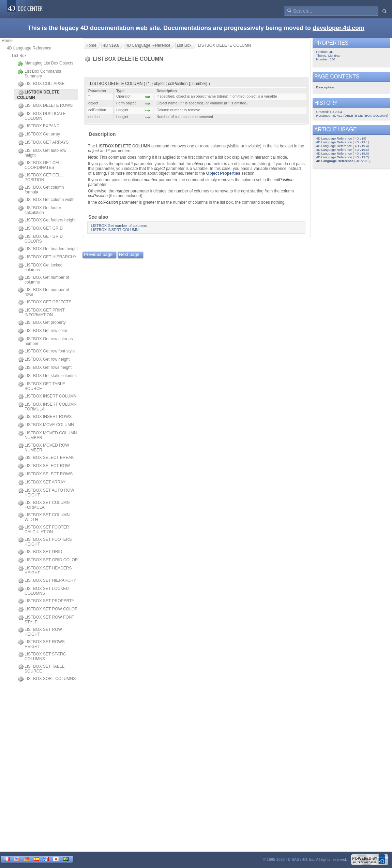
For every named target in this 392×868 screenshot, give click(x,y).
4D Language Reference (29, 48)
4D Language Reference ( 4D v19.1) (343, 142)
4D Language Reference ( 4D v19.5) (343, 150)
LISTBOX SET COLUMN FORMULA (44, 505)
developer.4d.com (338, 28)
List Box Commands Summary (40, 74)
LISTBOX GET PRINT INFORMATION (41, 313)
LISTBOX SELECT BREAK (46, 458)
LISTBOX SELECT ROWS (45, 474)
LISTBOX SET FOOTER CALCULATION (43, 530)
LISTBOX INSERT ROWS (45, 417)
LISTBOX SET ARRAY (42, 482)
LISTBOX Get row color (43, 331)
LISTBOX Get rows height (45, 368)
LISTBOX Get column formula (41, 190)
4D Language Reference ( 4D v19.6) (343, 153)
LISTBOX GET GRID (40, 229)
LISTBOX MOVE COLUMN (46, 425)
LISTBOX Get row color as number (45, 341)
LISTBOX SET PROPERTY (46, 601)
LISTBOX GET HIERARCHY (47, 257)
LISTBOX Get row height (44, 360)
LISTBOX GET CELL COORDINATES (40, 165)
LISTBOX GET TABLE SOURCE (42, 386)
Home (7, 41)
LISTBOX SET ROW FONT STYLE (46, 620)
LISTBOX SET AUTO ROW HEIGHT (46, 493)
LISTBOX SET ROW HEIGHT (40, 632)
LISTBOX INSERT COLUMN (47, 396)
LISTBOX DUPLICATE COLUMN (42, 116)
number (150, 180)
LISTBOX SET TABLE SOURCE (41, 669)
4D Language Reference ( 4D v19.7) (343, 157)
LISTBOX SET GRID (40, 552)
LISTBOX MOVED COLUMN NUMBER (47, 435)
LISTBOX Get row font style (46, 351)
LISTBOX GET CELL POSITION (40, 177)
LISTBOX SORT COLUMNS (47, 679)
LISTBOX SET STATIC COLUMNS (42, 656)
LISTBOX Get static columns (47, 376)
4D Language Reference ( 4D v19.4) (343, 146)
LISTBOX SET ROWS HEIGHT (41, 644)
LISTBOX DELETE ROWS (45, 106)
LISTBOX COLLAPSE (41, 84)
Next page (129, 254)
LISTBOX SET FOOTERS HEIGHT (45, 542)
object (93, 151)
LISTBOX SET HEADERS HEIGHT (45, 570)
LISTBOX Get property (42, 323)
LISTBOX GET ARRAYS (43, 143)
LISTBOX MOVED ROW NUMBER (44, 448)
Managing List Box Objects (46, 63)
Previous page (98, 254)
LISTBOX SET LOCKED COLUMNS (43, 591)
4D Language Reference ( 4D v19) (341, 138)
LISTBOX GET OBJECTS (45, 302)
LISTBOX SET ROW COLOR (48, 609)
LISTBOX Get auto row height (42, 153)
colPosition (284, 180)
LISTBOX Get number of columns (44, 280)
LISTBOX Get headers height (48, 249)
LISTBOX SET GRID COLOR (48, 560)
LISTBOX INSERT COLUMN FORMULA (47, 407)
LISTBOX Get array (39, 134)
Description (102, 134)
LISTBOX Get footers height (47, 220)
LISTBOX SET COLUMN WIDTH (44, 517)
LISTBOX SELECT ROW (44, 466)
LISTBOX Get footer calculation (40, 210)
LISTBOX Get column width (46, 200)
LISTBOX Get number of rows (44, 292)
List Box (19, 56)
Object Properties (223, 173)
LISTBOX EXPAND (39, 126)
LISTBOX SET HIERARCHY (47, 581)
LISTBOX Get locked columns (40, 267)
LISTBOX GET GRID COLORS (40, 239)
